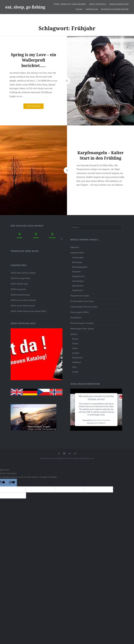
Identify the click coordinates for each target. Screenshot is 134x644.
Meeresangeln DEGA (79, 312)
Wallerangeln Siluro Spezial (82, 329)
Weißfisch (77, 362)
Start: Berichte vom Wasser (70, 4)
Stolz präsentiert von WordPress (53, 458)
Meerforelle (77, 358)
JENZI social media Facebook (23, 300)
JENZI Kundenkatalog (20, 295)
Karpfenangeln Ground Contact (84, 307)
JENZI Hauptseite (18, 289)
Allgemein (75, 247)
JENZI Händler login (19, 284)
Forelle (75, 344)
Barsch (75, 339)
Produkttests (76, 318)
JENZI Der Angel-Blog (20, 278)
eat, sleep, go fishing (25, 7)
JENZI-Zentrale (98, 4)
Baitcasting (77, 262)
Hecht (75, 348)
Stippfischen (78, 290)
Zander (75, 372)
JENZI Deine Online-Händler (23, 273)
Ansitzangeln (78, 257)
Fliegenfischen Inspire (80, 296)
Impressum (92, 9)
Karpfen (76, 353)
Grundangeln (78, 281)
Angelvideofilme (119, 4)
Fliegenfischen (79, 276)
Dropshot (76, 271)
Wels (74, 367)
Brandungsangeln (80, 267)
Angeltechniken (77, 253)
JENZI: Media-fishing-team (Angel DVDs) (28, 311)
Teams (79, 9)
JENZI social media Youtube (23, 306)
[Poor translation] (12, 483)
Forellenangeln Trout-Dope (82, 301)
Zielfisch (74, 334)
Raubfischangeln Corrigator (82, 323)
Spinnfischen (78, 286)
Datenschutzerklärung (115, 9)
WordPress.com (88, 458)
